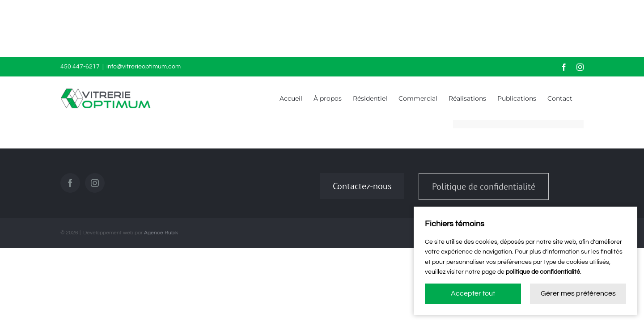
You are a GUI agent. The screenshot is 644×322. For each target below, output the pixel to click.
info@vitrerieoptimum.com (144, 67)
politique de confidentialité (543, 272)
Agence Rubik (161, 233)
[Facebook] (70, 183)
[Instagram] (95, 183)
